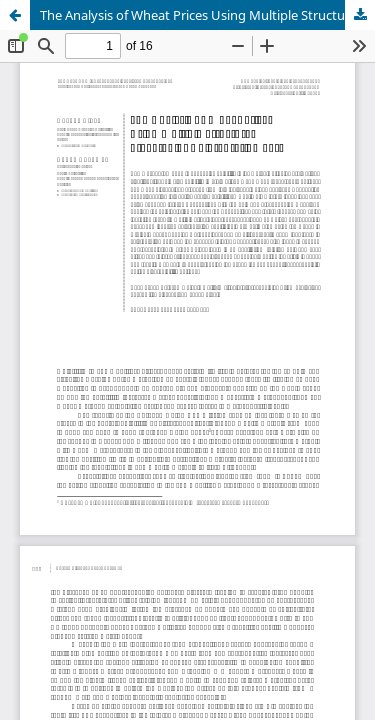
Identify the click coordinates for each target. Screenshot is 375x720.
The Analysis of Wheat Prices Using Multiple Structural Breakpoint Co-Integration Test (207, 15)
